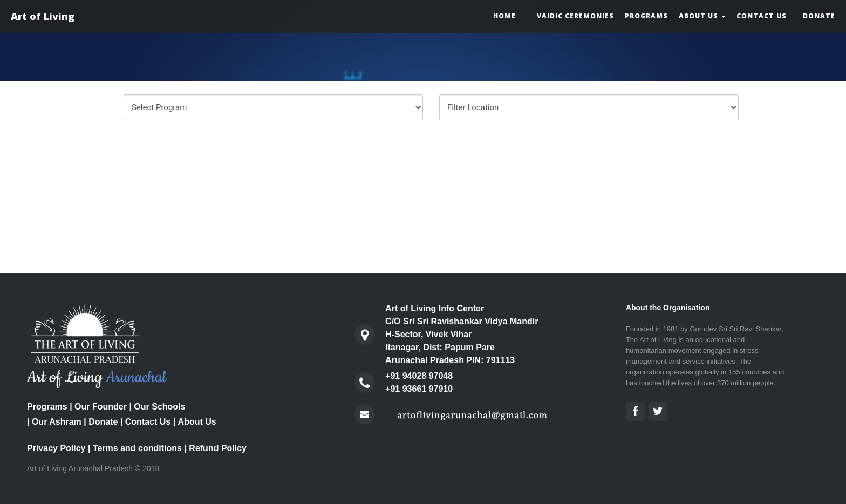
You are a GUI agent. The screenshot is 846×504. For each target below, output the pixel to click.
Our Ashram (57, 422)
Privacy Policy (56, 448)
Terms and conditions (137, 448)
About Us (702, 16)
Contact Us (762, 16)
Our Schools (159, 407)
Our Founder (101, 407)
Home (504, 16)
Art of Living (43, 16)
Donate (819, 16)
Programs (646, 16)
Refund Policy (218, 448)
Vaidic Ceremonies (575, 16)
